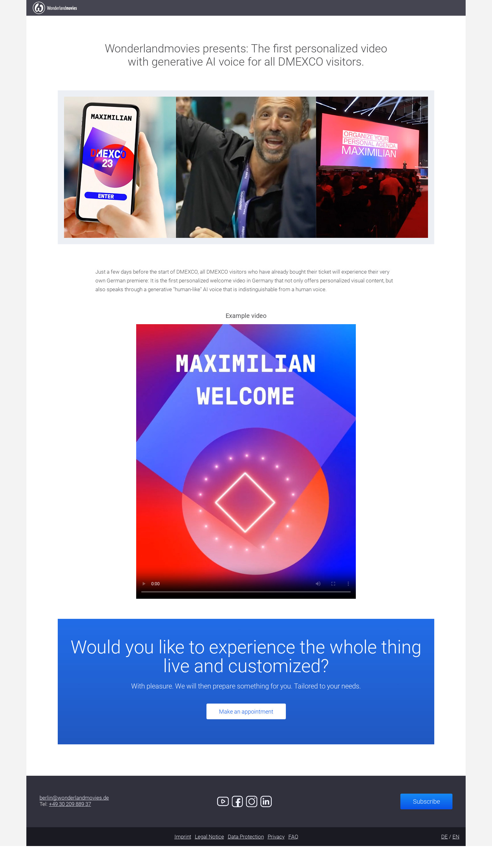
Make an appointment (246, 734)
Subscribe (426, 823)
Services (288, 19)
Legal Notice (209, 859)
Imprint (183, 859)
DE (444, 859)
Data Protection (246, 859)
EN (456, 859)
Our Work (209, 19)
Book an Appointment (419, 18)
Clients (249, 19)
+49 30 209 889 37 (70, 826)
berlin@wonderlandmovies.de (74, 820)
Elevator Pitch (157, 19)
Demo (324, 19)
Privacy (276, 859)
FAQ (293, 859)
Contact (360, 19)
